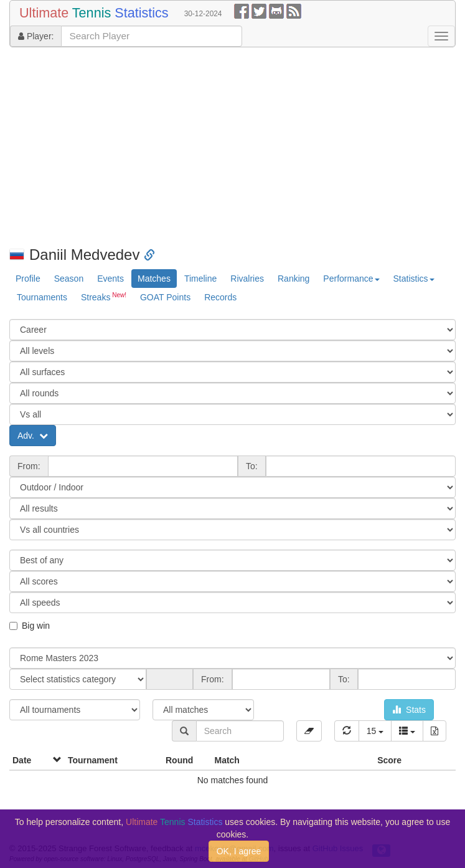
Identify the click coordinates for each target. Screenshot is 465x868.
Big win (30, 626)
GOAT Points (165, 297)
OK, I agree (239, 851)
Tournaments (42, 297)
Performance (351, 279)
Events (110, 279)
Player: (36, 36)
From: (29, 466)
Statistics (414, 279)
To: (252, 466)
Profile (28, 279)
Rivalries (247, 279)
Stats (409, 710)
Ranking (294, 279)
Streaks (104, 297)
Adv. (33, 436)
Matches (154, 279)
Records (220, 297)
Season (69, 279)
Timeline (200, 279)
